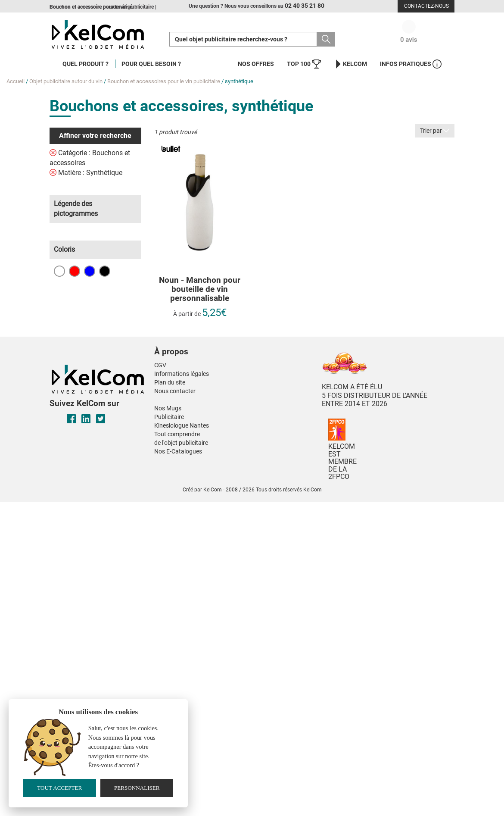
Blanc (59, 271)
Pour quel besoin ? (151, 64)
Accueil (16, 81)
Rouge (75, 271)
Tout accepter (59, 788)
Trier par (435, 131)
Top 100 (304, 64)
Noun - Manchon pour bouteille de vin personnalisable (200, 289)
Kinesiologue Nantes (182, 425)
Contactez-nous (426, 6)
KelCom (350, 64)
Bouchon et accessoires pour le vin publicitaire (164, 81)
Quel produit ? (86, 64)
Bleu (90, 271)
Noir (105, 271)
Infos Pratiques (411, 64)
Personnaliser (137, 788)
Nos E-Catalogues (178, 451)
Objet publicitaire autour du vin (66, 81)
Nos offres (256, 64)
